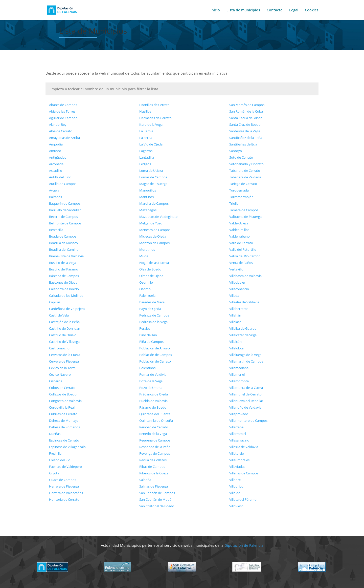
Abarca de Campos (63, 105)
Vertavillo (236, 269)
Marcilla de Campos (154, 203)
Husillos (145, 111)
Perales (145, 328)
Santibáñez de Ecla (243, 144)
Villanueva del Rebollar (246, 401)
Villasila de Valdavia (244, 447)
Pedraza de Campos (154, 315)
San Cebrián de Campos (157, 493)
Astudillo (56, 171)
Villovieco (236, 506)
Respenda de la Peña (155, 447)
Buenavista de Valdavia (66, 256)
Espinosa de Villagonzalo (67, 447)
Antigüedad (58, 157)
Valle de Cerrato (241, 243)
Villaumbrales (239, 460)
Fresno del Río (60, 460)
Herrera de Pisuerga (64, 486)
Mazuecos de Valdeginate (158, 217)
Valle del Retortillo (243, 249)
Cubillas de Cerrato (63, 414)
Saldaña (145, 480)
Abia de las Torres (62, 111)
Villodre (235, 480)
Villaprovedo (239, 414)
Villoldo (235, 493)
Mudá (144, 256)
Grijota (54, 473)
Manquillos (148, 190)
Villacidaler (237, 282)
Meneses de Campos (155, 230)
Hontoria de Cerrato (64, 499)
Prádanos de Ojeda (154, 394)
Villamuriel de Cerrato (245, 394)
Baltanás (55, 197)
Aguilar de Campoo (63, 118)
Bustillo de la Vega (63, 263)
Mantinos (146, 197)
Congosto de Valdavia (65, 401)
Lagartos (146, 151)
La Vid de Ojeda (151, 144)
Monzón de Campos (154, 243)
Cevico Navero (60, 374)
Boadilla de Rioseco (63, 243)
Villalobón (237, 348)
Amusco (55, 151)
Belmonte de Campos (65, 223)
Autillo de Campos (63, 184)
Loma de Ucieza (151, 171)
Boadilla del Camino (64, 249)
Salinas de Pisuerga (154, 486)
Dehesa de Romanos (64, 427)
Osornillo (146, 282)
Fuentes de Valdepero (65, 467)
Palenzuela (147, 296)
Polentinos (147, 368)
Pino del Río (148, 335)
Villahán (235, 315)
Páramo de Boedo (153, 407)
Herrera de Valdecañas (66, 493)
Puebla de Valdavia (153, 401)
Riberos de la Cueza (154, 473)
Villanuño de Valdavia (245, 407)
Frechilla (55, 453)
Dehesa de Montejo (64, 421)
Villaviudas (237, 467)
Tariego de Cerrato (243, 184)
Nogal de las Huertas (155, 263)
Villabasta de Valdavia (245, 276)
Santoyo (236, 151)
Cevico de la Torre (62, 368)
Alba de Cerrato (61, 131)
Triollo (234, 203)
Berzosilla (56, 230)
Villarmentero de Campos (248, 421)
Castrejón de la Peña (64, 322)
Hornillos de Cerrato (154, 105)
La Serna (146, 138)
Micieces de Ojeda (153, 236)
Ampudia (56, 144)
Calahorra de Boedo (64, 289)
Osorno (145, 289)
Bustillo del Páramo (64, 269)
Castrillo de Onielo (63, 335)
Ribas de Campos (152, 467)
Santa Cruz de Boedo (245, 124)
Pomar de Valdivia (153, 374)
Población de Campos (156, 355)
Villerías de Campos (244, 473)
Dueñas (55, 434)
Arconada (56, 164)
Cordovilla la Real (62, 407)
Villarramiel (238, 434)
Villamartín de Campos (246, 361)
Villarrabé (236, 427)
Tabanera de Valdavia (245, 177)
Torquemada (239, 190)
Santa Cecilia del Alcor (245, 118)
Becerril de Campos (63, 217)
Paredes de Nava (152, 302)
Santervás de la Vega (245, 131)
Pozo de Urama (151, 388)
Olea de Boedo (150, 269)
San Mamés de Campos (247, 105)
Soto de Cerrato (241, 157)
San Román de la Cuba (246, 111)
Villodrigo (236, 486)
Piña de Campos (151, 342)
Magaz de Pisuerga (153, 184)
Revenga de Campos (155, 453)
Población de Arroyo (155, 348)
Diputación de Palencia (244, 545)
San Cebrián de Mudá (155, 499)
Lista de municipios (243, 10)
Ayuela (54, 190)
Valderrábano (240, 236)
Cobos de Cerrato (62, 388)
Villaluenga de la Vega (245, 355)
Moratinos (147, 249)
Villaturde (236, 453)
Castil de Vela (59, 315)
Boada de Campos (63, 236)
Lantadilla (147, 157)
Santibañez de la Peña (246, 138)
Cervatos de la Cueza (65, 355)
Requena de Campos (155, 440)
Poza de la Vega (151, 381)
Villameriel (237, 374)
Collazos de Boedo (63, 394)
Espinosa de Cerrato (64, 440)
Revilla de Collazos (153, 460)
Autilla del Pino (60, 177)
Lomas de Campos (153, 177)
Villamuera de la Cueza (246, 388)
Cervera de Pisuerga (64, 361)
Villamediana (239, 368)
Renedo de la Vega (153, 434)
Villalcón (235, 342)
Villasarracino (239, 440)
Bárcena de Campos (64, 276)
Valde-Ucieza (239, 223)
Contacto (275, 10)
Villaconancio (239, 289)
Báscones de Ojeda (63, 282)
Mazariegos (148, 210)
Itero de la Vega (151, 124)
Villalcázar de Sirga (243, 335)
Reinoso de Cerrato (154, 427)
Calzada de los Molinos (66, 296)
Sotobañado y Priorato (246, 164)
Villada (234, 296)
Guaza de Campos (63, 480)
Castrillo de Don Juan (65, 328)
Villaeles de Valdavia (244, 302)
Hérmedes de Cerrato (155, 118)
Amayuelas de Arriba (64, 138)
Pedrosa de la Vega (153, 322)
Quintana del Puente (155, 414)
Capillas (55, 302)
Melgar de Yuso (151, 223)
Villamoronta (239, 381)
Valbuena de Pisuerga (245, 217)
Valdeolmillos (239, 230)
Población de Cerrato (155, 361)
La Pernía (146, 131)
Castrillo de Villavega (64, 342)
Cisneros (55, 381)
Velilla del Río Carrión (245, 256)
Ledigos (145, 164)
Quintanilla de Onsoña (156, 421)
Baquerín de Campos (65, 203)
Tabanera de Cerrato (245, 171)
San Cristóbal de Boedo (157, 506)
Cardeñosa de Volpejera (67, 309)
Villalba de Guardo (243, 328)
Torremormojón (241, 197)
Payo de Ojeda (150, 309)
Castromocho (59, 348)
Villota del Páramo (243, 499)
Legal (294, 10)
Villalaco (235, 322)
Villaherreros (239, 309)
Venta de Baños (241, 263)
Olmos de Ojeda (151, 276)
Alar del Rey (58, 124)
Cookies (312, 10)
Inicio (215, 10)
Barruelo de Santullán (65, 210)
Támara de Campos (244, 210)
